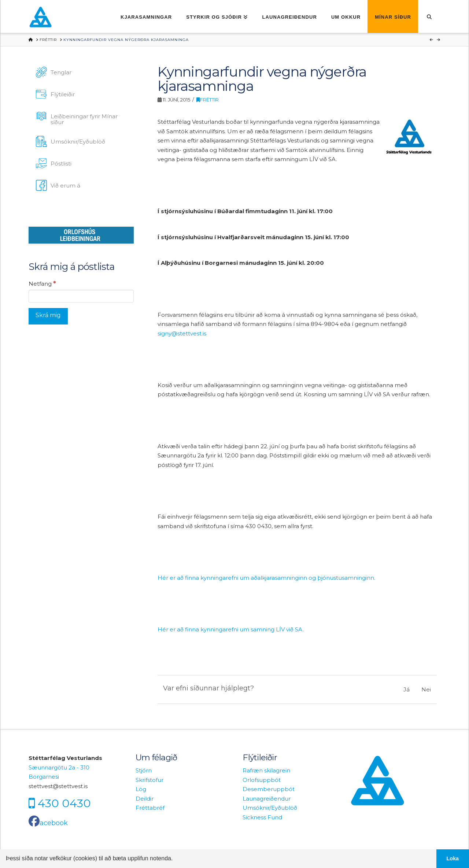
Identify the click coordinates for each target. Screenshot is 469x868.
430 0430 (64, 803)
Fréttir (208, 100)
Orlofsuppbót (262, 780)
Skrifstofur (149, 780)
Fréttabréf (150, 808)
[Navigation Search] (429, 16)
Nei (426, 689)
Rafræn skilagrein (266, 770)
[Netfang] (81, 296)
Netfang (42, 283)
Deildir (145, 799)
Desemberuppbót (269, 789)
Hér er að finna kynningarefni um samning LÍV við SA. (231, 629)
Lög (141, 789)
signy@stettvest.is (182, 333)
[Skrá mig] (48, 316)
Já (407, 689)
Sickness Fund (262, 817)
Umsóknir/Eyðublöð (270, 808)
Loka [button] (453, 858)
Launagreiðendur (267, 799)
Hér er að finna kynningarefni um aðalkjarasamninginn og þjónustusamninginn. (266, 578)
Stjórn (144, 770)
